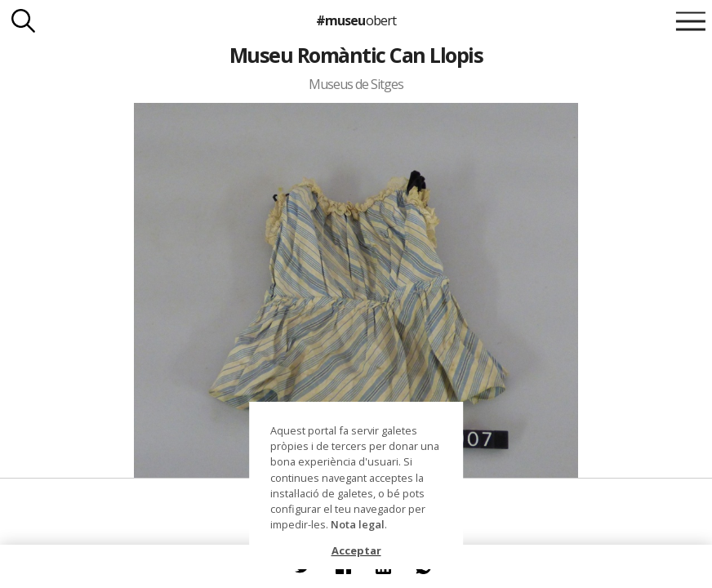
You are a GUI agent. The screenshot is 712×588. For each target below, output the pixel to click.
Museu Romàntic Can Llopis (356, 55)
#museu (356, 20)
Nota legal (358, 524)
